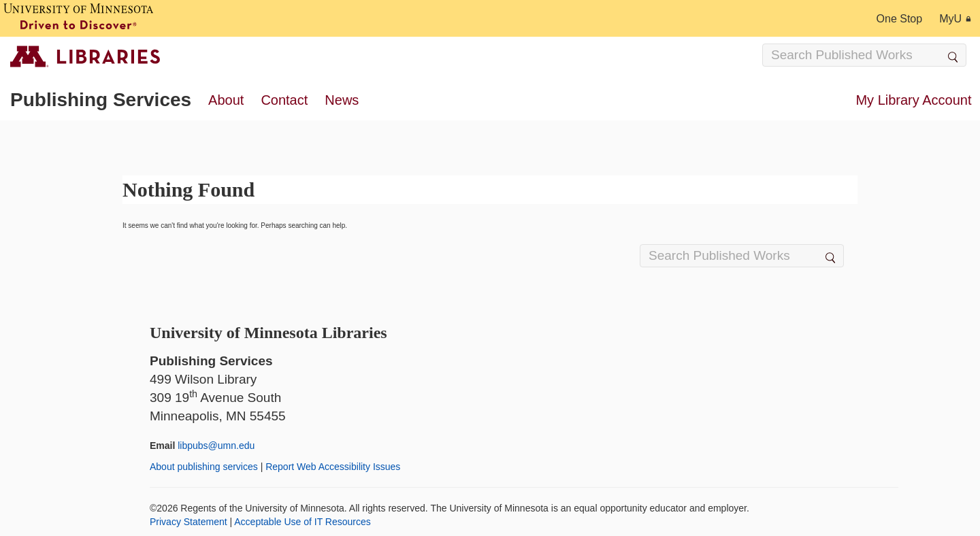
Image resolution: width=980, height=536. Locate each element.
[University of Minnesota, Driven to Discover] (78, 18)
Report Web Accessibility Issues (333, 467)
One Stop (900, 19)
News (342, 100)
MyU (955, 19)
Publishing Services (101, 100)
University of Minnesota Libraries (268, 333)
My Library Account (913, 100)
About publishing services (204, 467)
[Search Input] (864, 55)
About (226, 100)
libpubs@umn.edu (216, 446)
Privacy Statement (189, 522)
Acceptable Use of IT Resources (303, 522)
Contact (284, 100)
